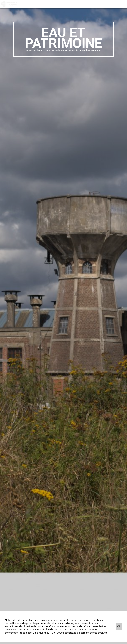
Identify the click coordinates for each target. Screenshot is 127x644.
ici (43, 629)
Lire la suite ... (94, 50)
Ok (119, 626)
